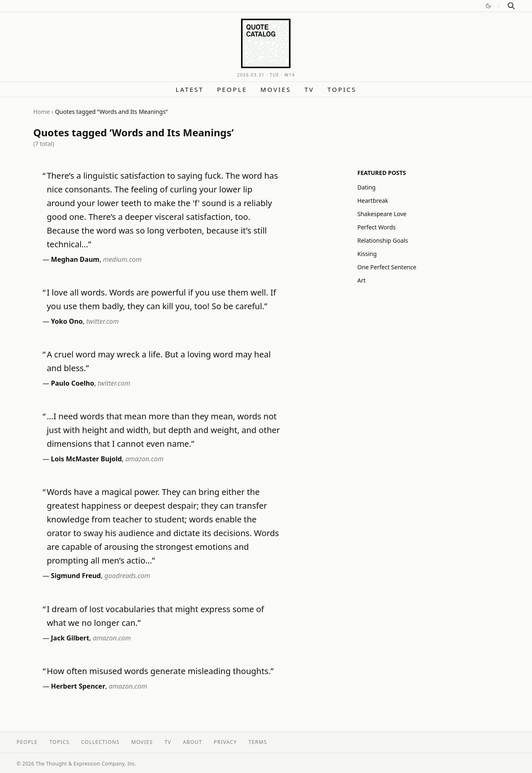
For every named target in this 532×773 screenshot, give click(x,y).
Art (362, 280)
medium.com (122, 259)
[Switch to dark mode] (488, 6)
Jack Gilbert (70, 638)
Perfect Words (377, 227)
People (232, 89)
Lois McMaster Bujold (86, 459)
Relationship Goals (383, 240)
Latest (190, 89)
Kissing (367, 254)
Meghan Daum (75, 259)
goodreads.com (127, 576)
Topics (342, 89)
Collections (100, 742)
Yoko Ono (67, 321)
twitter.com (102, 321)
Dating (367, 187)
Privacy (225, 742)
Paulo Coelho (73, 383)
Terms (258, 742)
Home (42, 112)
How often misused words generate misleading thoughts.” (160, 671)
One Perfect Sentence (387, 267)
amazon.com (145, 459)
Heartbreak (373, 201)
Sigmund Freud (76, 576)
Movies (276, 89)
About (192, 742)
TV (309, 89)
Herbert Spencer (78, 686)
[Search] (511, 6)
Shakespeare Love (382, 214)
